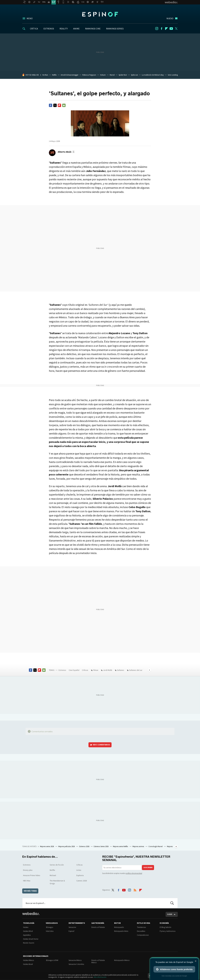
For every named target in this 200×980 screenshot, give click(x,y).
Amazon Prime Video (32, 875)
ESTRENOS (49, 29)
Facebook (162, 29)
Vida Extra (50, 931)
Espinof (100, 14)
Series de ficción (57, 865)
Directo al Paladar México (98, 961)
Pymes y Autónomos (168, 931)
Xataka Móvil (28, 931)
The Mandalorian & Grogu (57, 882)
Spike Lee (134, 75)
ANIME (76, 29)
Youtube (171, 29)
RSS (135, 889)
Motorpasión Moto (121, 931)
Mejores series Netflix (121, 846)
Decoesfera (141, 931)
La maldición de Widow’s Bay (153, 75)
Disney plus (28, 870)
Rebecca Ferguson (89, 75)
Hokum (103, 75)
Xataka (26, 927)
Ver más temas (30, 891)
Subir (170, 914)
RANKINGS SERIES (115, 29)
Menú (30, 18)
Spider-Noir (123, 75)
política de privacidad (134, 873)
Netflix (54, 75)
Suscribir (148, 867)
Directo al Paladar (98, 927)
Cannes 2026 (82, 881)
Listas (79, 870)
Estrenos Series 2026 (101, 846)
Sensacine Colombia (76, 964)
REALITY (64, 29)
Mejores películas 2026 (67, 846)
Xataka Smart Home (31, 939)
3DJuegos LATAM (52, 960)
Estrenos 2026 (84, 846)
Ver (101, 745)
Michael (53, 875)
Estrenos (62, 670)
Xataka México (29, 960)
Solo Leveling (173, 75)
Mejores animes (138, 846)
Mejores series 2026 (47, 846)
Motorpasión (119, 927)
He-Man (45, 75)
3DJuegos (49, 927)
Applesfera (27, 935)
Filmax (96, 670)
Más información (100, 977)
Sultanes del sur (136, 670)
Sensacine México (75, 960)
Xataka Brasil (28, 964)
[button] (66, 152)
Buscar (172, 903)
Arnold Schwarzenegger (70, 75)
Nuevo (170, 18)
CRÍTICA (34, 29)
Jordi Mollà (108, 670)
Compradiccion (143, 935)
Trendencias (141, 927)
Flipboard (166, 29)
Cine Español (74, 670)
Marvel (112, 75)
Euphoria (80, 875)
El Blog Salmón (165, 927)
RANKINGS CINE (93, 29)
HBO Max (27, 881)
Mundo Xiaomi (29, 943)
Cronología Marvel (156, 846)
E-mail (64, 105)
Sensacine (72, 927)
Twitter (176, 29)
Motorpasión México (122, 960)
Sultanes (121, 670)
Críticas (85, 670)
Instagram (157, 29)
